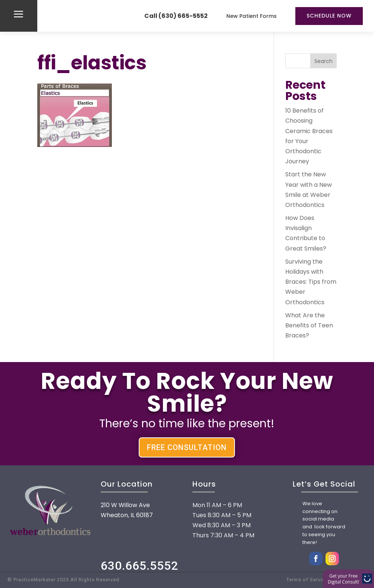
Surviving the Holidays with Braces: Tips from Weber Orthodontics (311, 282)
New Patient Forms (252, 16)
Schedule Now (329, 16)
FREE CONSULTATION (187, 447)
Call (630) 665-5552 (176, 16)
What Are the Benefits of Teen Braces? (309, 325)
